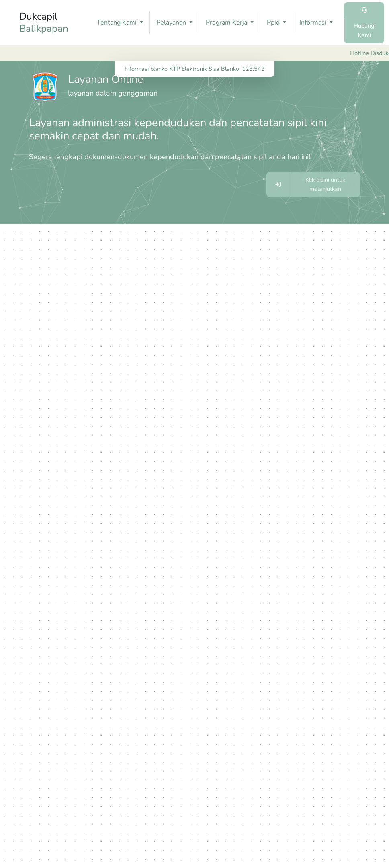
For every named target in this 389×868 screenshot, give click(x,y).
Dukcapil (44, 22)
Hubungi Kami (364, 30)
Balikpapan (44, 29)
